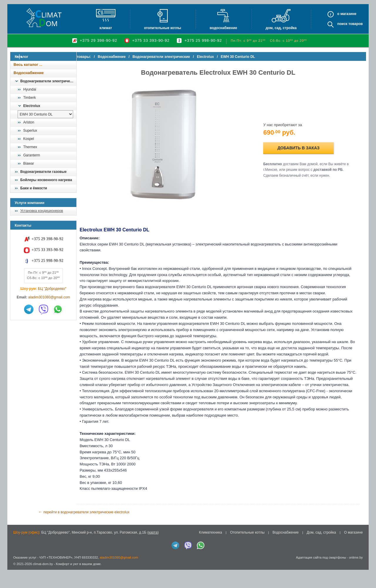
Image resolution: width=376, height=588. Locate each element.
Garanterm (32, 155)
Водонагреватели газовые (43, 172)
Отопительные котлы (162, 28)
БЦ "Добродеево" (52, 289)
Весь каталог (26, 65)
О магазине (353, 551)
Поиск (342, 24)
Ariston (29, 122)
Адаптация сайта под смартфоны (321, 576)
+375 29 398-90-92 (99, 40)
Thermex (30, 147)
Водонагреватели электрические (48, 81)
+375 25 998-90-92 (203, 40)
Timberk (30, 98)
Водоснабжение (223, 28)
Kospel (29, 139)
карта (153, 551)
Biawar (29, 163)
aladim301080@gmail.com (49, 297)
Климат (106, 28)
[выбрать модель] (45, 114)
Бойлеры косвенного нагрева (46, 180)
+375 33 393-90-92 (151, 40)
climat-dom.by (43, 582)
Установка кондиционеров (42, 211)
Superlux (30, 131)
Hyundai (30, 89)
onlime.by (356, 576)
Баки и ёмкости (34, 188)
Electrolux (32, 106)
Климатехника (210, 551)
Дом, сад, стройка (281, 28)
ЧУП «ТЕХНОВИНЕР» (56, 576)
